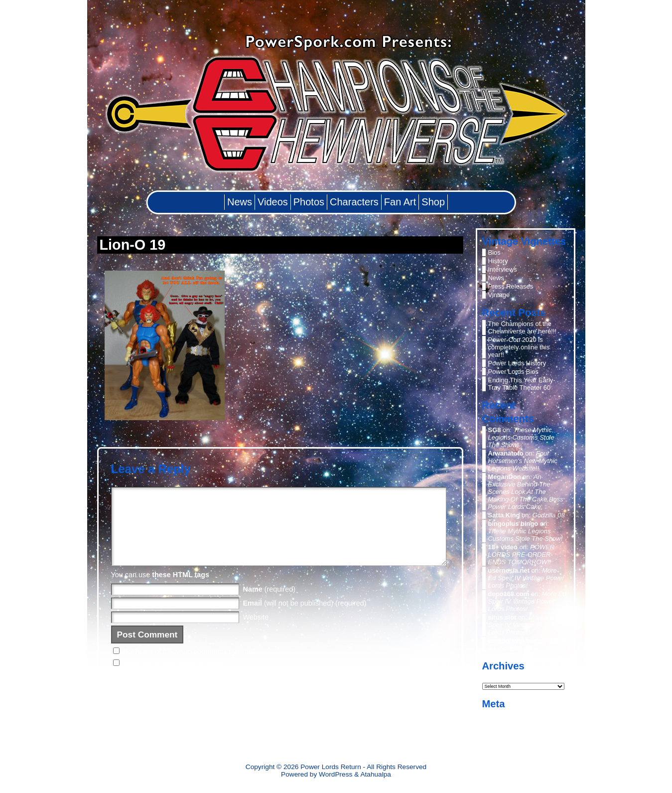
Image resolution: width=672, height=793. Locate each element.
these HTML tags (181, 590)
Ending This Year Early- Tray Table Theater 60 (522, 384)
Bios (494, 252)
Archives (496, 676)
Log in (497, 715)
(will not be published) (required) (305, 618)
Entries (506, 724)
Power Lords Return (331, 767)
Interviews (503, 269)
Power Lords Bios (514, 372)
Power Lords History (517, 363)
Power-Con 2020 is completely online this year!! (519, 347)
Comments (511, 732)
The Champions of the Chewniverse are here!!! (523, 327)
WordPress (336, 774)
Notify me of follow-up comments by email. (190, 666)
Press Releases (511, 286)
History (498, 261)
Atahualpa (376, 774)
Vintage (499, 295)
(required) (269, 604)
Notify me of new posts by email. (175, 678)
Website (256, 632)
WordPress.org (510, 740)
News (496, 278)
